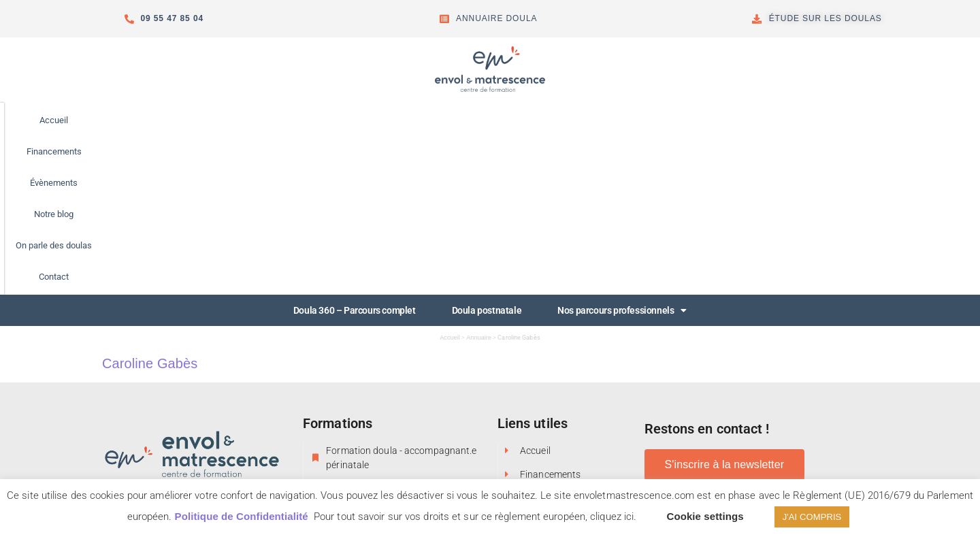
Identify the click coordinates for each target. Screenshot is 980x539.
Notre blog (516, 120)
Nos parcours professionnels (622, 154)
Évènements (445, 120)
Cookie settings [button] (705, 516)
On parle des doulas (601, 120)
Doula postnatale (487, 154)
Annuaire (479, 181)
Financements (366, 120)
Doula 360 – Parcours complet (355, 154)
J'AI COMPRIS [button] (812, 517)
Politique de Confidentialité (242, 516)
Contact (681, 120)
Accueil (297, 120)
